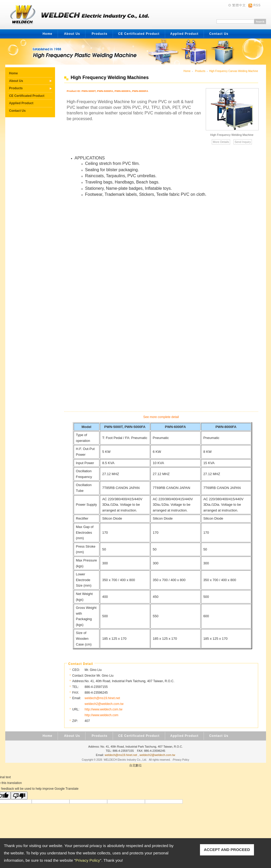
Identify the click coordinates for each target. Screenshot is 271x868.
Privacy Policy (88, 860)
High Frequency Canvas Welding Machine (234, 71)
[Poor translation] (19, 795)
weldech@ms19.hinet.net (102, 698)
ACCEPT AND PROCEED (227, 850)
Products (100, 34)
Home (47, 34)
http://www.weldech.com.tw (104, 709)
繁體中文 (239, 5)
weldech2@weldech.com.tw (104, 704)
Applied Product (185, 34)
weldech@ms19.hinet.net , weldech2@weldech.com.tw (140, 755)
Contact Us (219, 34)
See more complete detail (161, 417)
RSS (257, 5)
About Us (72, 34)
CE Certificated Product (139, 34)
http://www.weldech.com (102, 715)
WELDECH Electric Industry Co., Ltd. (125, 760)
